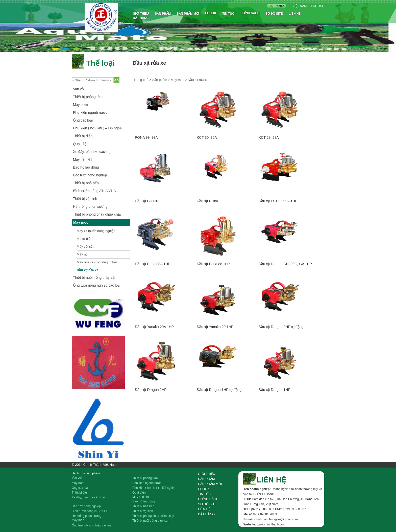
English (318, 6)
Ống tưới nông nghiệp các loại (97, 285)
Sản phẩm (163, 14)
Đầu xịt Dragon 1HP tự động (219, 390)
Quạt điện (81, 144)
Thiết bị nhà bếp (86, 183)
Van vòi (79, 89)
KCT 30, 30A (207, 137)
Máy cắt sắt (85, 247)
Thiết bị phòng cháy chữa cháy (97, 214)
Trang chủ (141, 80)
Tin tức (228, 14)
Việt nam (300, 6)
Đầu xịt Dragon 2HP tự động (281, 327)
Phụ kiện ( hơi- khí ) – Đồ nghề (97, 128)
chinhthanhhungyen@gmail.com (276, 519)
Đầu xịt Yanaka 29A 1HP (154, 327)
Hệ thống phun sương (90, 206)
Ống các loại (83, 120)
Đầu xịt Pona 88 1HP (213, 264)
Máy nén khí (83, 159)
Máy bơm (80, 105)
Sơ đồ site (274, 14)
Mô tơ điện (84, 239)
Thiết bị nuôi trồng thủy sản (95, 277)
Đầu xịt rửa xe (88, 270)
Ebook (211, 13)
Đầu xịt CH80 (207, 201)
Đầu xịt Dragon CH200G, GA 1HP (285, 264)
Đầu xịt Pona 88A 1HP (153, 264)
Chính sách (250, 13)
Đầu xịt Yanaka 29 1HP (215, 327)
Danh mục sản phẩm (86, 473)
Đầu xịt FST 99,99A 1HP (278, 201)
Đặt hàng (141, 18)
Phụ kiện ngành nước (90, 112)
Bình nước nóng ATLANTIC (94, 191)
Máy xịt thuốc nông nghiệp (96, 231)
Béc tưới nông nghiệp (90, 175)
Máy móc (81, 222)
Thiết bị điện (83, 136)
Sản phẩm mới (188, 14)
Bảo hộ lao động (86, 167)
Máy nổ (82, 254)
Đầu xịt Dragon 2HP (151, 390)
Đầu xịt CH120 (146, 201)
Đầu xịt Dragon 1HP (275, 390)
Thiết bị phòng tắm (88, 97)
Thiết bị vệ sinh (85, 199)
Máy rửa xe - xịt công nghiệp (98, 262)
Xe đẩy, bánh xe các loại (92, 152)
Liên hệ (294, 14)
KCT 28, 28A (269, 137)
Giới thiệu (141, 14)
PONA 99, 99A (146, 137)
